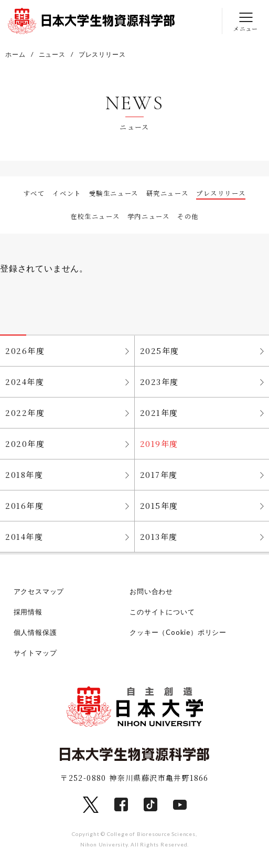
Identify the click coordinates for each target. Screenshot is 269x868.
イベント (67, 193)
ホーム (15, 54)
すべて (34, 193)
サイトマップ (35, 653)
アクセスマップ (39, 591)
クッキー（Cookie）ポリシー (178, 632)
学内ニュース (149, 216)
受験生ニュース (114, 193)
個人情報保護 (35, 632)
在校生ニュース (95, 216)
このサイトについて (162, 612)
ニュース (52, 54)
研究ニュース (168, 193)
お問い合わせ (151, 591)
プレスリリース (221, 193)
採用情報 (28, 612)
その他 (188, 216)
